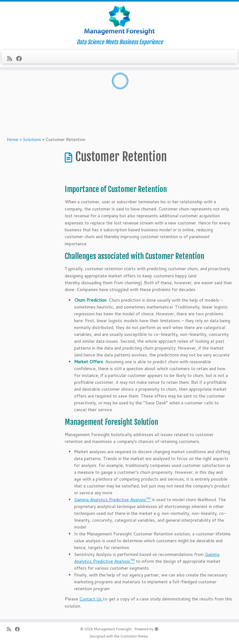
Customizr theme (134, 636)
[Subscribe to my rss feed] (12, 59)
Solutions (32, 139)
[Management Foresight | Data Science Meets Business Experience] (119, 20)
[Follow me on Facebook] (21, 59)
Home (13, 139)
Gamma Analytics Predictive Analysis (112, 500)
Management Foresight (113, 629)
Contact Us (91, 599)
